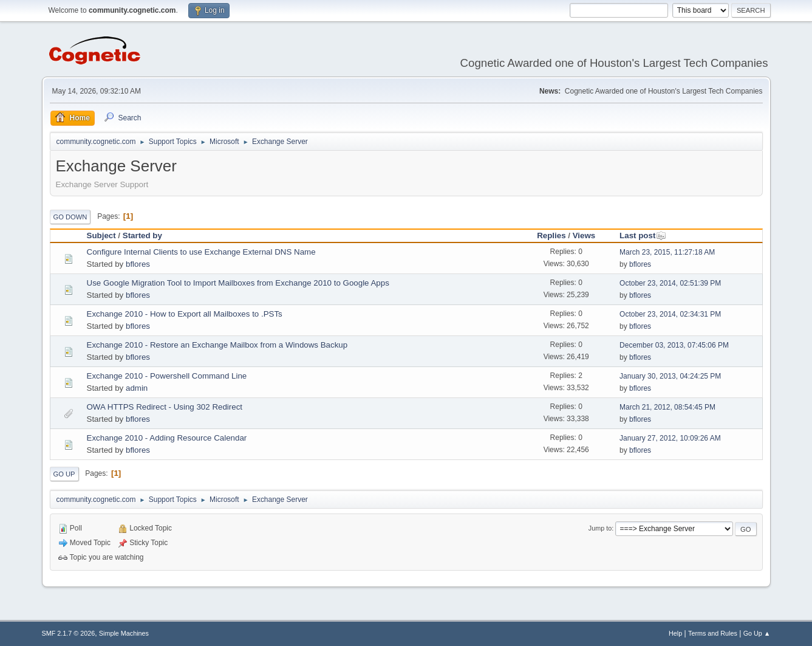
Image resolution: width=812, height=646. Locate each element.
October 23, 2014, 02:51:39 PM (670, 283)
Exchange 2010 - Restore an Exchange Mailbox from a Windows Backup (217, 345)
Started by (142, 235)
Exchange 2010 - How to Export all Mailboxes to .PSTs (185, 314)
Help (675, 633)
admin (137, 388)
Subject (101, 235)
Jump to (600, 528)
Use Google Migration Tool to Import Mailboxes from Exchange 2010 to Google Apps (238, 283)
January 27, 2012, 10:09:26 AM (670, 438)
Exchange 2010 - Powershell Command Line (167, 376)
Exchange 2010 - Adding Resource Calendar (167, 438)
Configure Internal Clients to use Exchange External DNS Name (201, 252)
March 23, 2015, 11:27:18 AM (667, 252)
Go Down (70, 217)
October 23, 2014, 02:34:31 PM (670, 314)
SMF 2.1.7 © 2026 (69, 633)
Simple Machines (124, 633)
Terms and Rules (713, 633)
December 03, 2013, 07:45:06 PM (674, 345)
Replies (551, 235)
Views (584, 235)
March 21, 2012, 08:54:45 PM (667, 407)
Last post (643, 235)
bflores (138, 264)
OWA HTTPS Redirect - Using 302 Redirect (165, 407)
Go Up (64, 474)
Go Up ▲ (757, 633)
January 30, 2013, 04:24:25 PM (670, 376)
